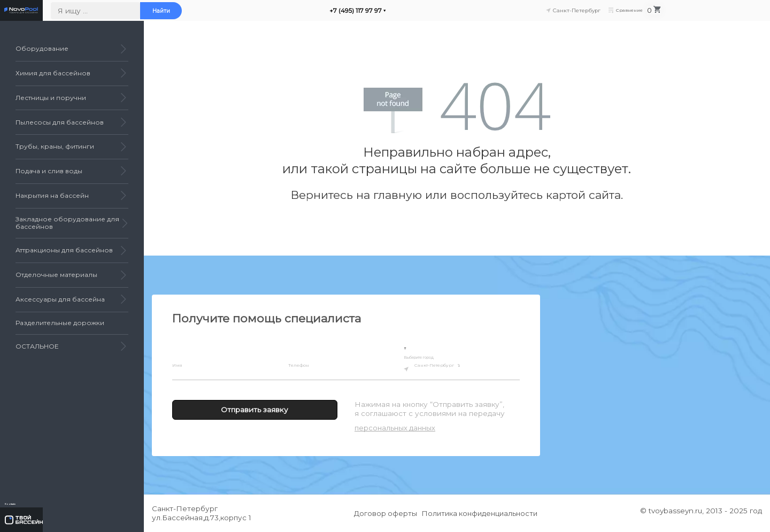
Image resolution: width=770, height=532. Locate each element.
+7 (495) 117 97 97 (457, 14)
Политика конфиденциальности (482, 513)
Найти (262, 14)
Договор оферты (383, 513)
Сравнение (710, 14)
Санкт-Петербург (452, 367)
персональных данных (395, 428)
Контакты (33, 498)
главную (398, 195)
